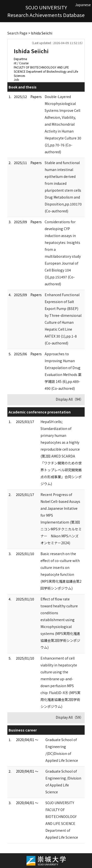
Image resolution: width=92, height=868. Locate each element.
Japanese (83, 5)
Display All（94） (70, 399)
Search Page (17, 33)
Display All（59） (70, 717)
